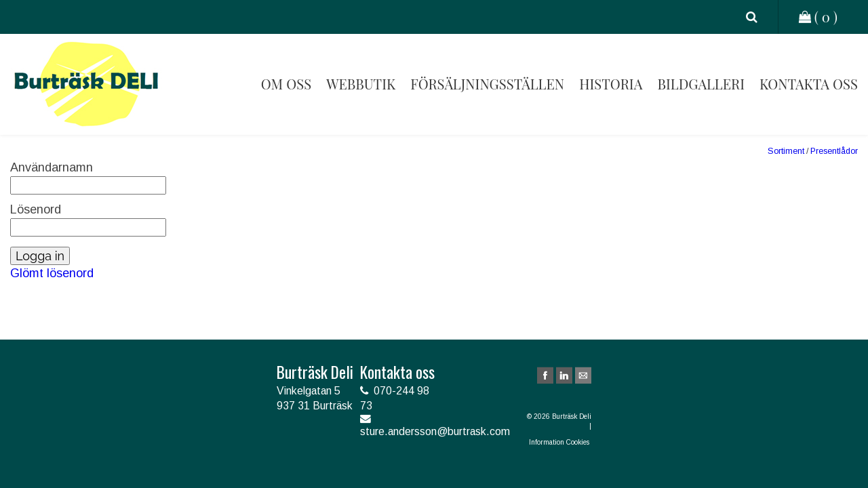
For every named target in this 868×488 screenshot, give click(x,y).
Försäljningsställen (487, 84)
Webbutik (361, 84)
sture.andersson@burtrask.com (435, 431)
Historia (611, 84)
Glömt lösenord (52, 273)
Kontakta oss (809, 84)
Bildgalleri (701, 84)
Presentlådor (834, 151)
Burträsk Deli (86, 84)
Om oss (286, 84)
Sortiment (786, 151)
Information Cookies (560, 442)
